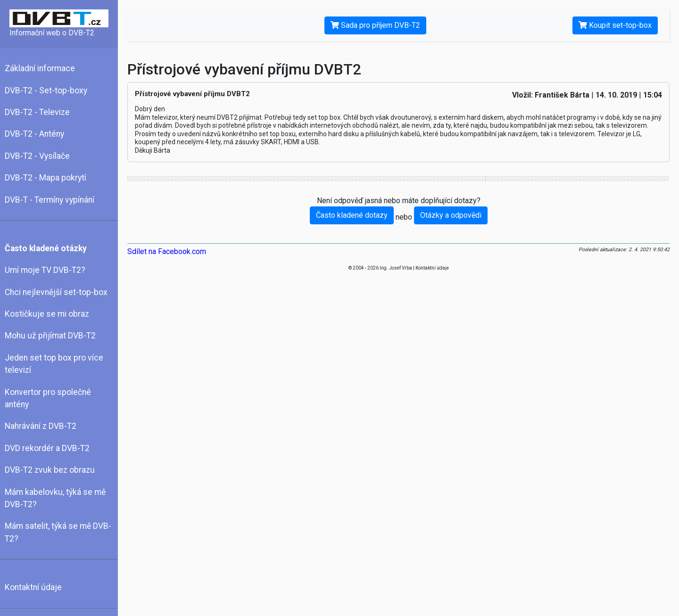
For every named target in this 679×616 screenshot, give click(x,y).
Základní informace (40, 68)
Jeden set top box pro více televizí (54, 364)
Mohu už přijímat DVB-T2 (50, 336)
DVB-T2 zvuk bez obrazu (50, 470)
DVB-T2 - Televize (37, 112)
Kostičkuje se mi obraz (47, 314)
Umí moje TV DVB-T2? (45, 270)
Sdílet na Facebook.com (167, 251)
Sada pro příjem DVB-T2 (375, 25)
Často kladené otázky (46, 248)
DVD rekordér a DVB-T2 (47, 448)
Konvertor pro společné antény (48, 398)
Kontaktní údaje (33, 587)
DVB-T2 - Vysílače (37, 156)
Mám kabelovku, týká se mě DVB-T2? (55, 498)
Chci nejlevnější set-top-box (56, 292)
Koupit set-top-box (615, 25)
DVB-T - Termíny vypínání (50, 200)
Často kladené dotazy (352, 215)
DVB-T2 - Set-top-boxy (46, 90)
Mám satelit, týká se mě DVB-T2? (58, 532)
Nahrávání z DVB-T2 (41, 426)
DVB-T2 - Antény (34, 134)
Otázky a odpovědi (451, 215)
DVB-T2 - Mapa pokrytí (46, 178)
